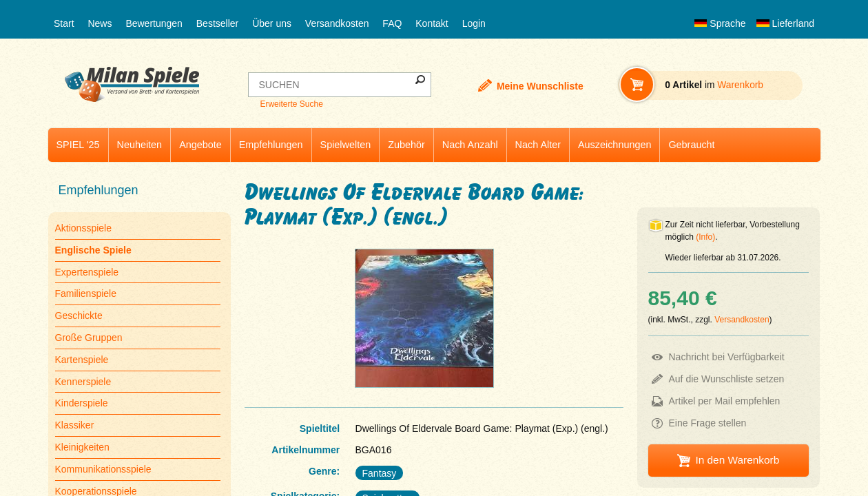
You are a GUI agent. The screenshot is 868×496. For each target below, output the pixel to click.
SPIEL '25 (78, 145)
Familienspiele (86, 293)
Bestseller (217, 23)
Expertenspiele (87, 272)
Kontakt (432, 23)
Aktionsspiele (84, 228)
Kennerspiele (83, 382)
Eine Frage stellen (708, 423)
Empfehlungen (271, 145)
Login (474, 23)
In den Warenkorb (737, 460)
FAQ (392, 23)
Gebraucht (691, 145)
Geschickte (79, 316)
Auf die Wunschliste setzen (727, 379)
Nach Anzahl (470, 145)
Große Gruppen (89, 338)
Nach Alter (538, 145)
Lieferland (785, 23)
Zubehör (406, 145)
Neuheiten (140, 145)
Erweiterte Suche (291, 104)
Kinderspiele (82, 403)
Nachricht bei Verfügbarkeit (727, 357)
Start (64, 23)
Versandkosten (337, 23)
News (100, 23)
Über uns (272, 23)
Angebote (200, 145)
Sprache (720, 23)
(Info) (705, 237)
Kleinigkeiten (82, 447)
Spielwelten (346, 145)
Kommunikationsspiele (103, 469)
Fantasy (380, 473)
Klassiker (75, 425)
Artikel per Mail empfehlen (725, 401)
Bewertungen (154, 23)
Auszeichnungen (614, 145)
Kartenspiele (82, 360)
